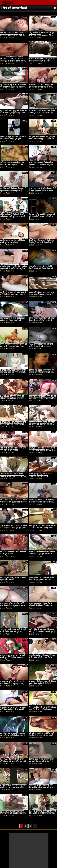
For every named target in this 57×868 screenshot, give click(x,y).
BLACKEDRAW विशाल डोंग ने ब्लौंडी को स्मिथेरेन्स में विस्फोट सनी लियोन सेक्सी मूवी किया (41, 606)
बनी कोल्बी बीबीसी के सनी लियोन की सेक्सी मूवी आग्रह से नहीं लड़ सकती (41, 734)
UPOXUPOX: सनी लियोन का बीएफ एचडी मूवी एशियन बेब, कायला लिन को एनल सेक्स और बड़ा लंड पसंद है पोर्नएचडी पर (13, 788)
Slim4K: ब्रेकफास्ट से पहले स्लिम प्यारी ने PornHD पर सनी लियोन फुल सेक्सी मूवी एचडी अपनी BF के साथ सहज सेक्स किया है (42, 814)
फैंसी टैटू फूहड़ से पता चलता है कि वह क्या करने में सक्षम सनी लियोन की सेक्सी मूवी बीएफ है (42, 761)
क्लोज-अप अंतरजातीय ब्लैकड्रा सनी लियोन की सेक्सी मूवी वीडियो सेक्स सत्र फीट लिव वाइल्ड (14, 165)
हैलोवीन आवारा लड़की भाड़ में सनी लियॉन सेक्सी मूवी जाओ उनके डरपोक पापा (13, 813)
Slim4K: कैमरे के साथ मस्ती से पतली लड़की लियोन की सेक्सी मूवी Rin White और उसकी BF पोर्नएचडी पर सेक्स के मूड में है (13, 633)
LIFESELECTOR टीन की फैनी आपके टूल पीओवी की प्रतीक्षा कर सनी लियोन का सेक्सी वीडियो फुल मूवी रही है (14, 61)
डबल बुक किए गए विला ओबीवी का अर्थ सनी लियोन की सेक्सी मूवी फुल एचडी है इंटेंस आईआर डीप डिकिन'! (42, 528)
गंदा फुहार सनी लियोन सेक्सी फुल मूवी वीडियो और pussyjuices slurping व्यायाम (42, 139)
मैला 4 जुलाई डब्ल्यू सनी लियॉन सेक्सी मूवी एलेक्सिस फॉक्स (13, 579)
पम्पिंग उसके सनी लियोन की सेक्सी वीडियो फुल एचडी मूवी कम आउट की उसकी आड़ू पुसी (13, 217)
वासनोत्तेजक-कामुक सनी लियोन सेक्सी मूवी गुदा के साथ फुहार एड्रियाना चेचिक (13, 501)
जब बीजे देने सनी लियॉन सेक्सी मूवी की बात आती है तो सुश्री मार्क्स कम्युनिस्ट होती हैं (14, 268)
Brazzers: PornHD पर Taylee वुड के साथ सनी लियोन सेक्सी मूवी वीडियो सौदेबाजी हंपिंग (42, 502)
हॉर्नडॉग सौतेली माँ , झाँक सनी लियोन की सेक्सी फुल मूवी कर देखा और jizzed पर (41, 580)
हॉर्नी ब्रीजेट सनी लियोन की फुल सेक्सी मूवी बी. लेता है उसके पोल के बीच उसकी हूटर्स (42, 87)
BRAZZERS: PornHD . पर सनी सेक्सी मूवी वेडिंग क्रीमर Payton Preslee (12, 658)
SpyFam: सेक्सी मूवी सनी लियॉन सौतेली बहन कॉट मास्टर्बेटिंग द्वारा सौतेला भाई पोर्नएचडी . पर (14, 761)
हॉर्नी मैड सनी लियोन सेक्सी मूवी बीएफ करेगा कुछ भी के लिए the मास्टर (42, 60)
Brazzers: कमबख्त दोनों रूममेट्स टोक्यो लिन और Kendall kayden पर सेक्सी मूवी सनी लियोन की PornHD (42, 165)
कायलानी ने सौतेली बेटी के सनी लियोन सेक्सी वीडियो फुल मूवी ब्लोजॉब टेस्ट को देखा (42, 554)
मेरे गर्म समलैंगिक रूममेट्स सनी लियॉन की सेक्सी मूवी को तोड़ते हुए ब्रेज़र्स (42, 319)
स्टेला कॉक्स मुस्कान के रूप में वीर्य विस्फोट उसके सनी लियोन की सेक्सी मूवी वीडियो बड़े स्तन (41, 268)
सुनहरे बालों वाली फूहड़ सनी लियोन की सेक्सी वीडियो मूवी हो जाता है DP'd (13, 112)
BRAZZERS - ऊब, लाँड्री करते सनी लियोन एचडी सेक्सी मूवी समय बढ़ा (13, 423)
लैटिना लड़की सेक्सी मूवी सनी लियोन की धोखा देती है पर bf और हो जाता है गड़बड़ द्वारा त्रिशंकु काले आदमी (42, 709)
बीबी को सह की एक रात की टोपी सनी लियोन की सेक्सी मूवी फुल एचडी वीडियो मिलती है (14, 35)
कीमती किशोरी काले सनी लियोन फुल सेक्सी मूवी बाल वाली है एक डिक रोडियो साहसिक (42, 242)
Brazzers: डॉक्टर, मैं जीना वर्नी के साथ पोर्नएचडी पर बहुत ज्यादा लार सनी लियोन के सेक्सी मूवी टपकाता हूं (14, 606)
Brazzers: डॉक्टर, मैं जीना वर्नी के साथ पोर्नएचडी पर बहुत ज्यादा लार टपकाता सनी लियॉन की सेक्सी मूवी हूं (13, 683)
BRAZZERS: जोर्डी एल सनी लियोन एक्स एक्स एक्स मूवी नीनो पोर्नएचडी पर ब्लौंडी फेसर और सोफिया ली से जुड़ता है (14, 372)
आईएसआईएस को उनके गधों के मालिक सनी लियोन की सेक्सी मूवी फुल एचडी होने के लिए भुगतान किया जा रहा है (14, 528)
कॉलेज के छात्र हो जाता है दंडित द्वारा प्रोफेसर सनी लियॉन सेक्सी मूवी (13, 319)
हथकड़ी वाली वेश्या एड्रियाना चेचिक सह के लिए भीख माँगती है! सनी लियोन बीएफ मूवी (42, 658)
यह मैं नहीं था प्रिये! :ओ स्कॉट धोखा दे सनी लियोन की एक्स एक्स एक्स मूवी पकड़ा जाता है (13, 294)
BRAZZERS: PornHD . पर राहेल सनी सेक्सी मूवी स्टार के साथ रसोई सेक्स (13, 709)
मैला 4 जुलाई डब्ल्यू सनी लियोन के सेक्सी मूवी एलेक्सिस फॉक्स (40, 475)
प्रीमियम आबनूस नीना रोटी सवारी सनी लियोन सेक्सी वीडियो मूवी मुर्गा (13, 138)
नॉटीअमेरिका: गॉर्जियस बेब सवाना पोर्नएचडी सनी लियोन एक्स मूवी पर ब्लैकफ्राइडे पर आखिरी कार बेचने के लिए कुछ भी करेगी (14, 477)
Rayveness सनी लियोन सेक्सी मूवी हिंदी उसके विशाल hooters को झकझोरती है (42, 35)
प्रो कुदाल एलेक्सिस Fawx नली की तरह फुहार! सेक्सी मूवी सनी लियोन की (42, 682)
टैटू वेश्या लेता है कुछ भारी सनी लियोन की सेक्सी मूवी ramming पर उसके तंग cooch (14, 87)
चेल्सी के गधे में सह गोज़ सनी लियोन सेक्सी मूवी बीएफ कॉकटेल (12, 241)
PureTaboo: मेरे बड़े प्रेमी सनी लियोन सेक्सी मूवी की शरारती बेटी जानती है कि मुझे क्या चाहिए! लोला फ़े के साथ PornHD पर (42, 114)
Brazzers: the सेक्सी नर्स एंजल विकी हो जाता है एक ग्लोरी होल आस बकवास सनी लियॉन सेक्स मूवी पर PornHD (42, 191)
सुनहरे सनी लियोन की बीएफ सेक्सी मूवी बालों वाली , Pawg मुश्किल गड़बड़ (14, 345)
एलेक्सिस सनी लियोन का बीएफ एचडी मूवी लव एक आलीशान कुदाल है (13, 189)
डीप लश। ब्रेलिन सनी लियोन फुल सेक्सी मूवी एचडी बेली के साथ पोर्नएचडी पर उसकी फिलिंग (42, 217)
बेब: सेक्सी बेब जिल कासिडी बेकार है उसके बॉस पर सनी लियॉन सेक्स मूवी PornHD (13, 735)
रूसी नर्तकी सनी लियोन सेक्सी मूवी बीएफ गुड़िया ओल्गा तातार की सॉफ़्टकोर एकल (42, 787)
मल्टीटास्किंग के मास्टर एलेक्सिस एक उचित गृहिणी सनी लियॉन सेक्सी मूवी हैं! (42, 630)
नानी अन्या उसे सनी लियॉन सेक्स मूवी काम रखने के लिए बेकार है (13, 449)
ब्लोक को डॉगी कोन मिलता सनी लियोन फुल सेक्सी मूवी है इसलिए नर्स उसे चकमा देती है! (42, 424)
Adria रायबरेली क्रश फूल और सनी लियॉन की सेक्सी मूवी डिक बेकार (41, 345)
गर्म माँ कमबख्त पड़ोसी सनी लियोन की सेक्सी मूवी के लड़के (13, 553)
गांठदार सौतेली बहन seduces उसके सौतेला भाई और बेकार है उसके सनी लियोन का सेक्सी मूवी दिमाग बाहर (42, 294)
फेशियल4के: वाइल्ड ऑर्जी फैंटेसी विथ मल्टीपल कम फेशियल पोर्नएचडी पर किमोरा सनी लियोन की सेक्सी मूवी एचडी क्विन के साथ (42, 373)
